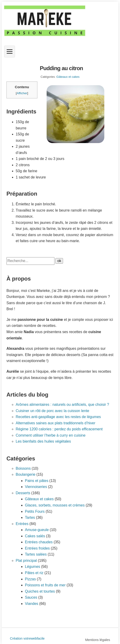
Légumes (33, 567)
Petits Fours (35, 511)
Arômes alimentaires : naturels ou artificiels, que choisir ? (62, 405)
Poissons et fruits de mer (45, 585)
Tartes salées (36, 554)
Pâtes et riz (34, 573)
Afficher (22, 93)
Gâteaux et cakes (68, 77)
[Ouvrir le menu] (10, 52)
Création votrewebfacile (27, 638)
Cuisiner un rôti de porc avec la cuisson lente (52, 411)
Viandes (32, 604)
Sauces (31, 597)
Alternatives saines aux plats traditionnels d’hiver (55, 423)
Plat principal (26, 561)
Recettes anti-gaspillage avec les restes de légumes (58, 417)
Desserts (23, 493)
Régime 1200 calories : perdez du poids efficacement (59, 429)
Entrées (22, 524)
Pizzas (30, 579)
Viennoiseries (36, 487)
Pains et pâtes (37, 481)
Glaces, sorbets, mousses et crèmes (55, 505)
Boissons (23, 468)
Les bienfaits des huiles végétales (43, 441)
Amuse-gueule (37, 530)
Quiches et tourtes (40, 591)
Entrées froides (37, 548)
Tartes (30, 517)
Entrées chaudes (39, 542)
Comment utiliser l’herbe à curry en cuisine (51, 435)
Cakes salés (35, 536)
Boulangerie (25, 474)
